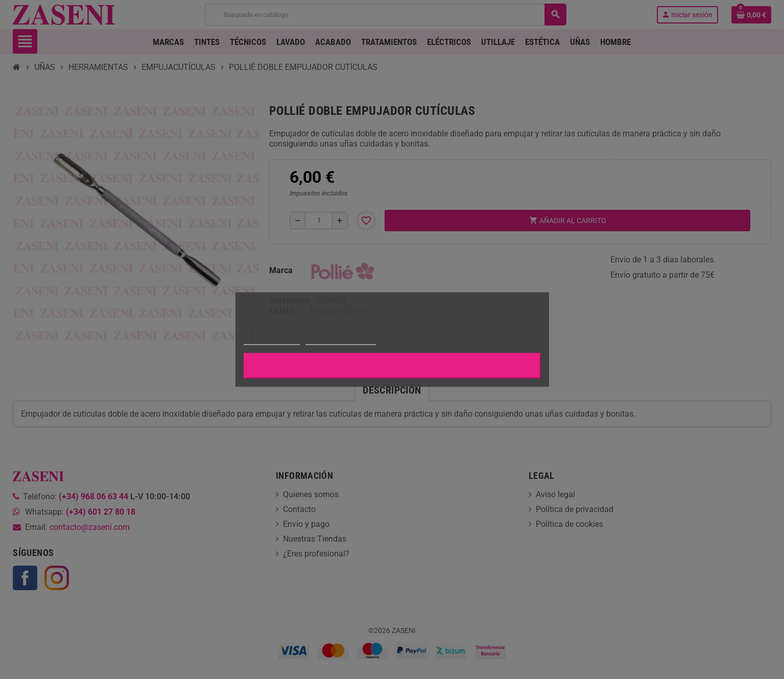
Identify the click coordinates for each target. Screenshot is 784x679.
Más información (272, 340)
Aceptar (392, 366)
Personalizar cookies (341, 340)
